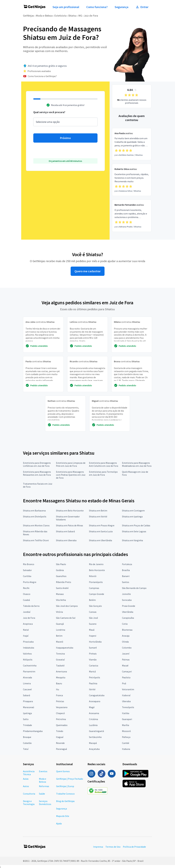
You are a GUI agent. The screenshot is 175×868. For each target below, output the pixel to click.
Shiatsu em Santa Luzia (101, 531)
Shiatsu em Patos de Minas (70, 525)
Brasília (126, 570)
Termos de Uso (113, 847)
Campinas (94, 588)
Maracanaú (29, 707)
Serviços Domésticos (45, 803)
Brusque (27, 737)
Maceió (60, 642)
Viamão (93, 660)
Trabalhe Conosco (65, 794)
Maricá (92, 671)
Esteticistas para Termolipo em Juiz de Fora (103, 473)
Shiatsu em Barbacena (34, 511)
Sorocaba (127, 600)
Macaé (125, 665)
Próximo (65, 138)
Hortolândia (95, 642)
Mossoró (126, 731)
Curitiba (27, 576)
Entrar (142, 7)
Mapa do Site (63, 816)
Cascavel (27, 689)
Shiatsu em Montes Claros (36, 525)
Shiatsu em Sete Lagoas (134, 531)
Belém (92, 600)
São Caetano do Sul (66, 618)
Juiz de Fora (91, 16)
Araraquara (95, 701)
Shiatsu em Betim (98, 511)
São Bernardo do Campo (134, 588)
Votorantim (128, 689)
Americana (61, 671)
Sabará (27, 695)
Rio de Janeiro (96, 564)
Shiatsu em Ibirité (98, 516)
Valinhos (27, 654)
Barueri (126, 576)
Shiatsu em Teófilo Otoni (36, 540)
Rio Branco (29, 564)
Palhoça (126, 737)
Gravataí (60, 660)
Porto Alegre (30, 582)
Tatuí (26, 749)
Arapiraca (28, 624)
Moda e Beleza (44, 16)
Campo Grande (97, 594)
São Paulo (61, 564)
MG (80, 16)
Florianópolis (96, 582)
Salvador (27, 570)
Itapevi (93, 636)
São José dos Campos (67, 606)
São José (93, 618)
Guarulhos (61, 576)
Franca (59, 695)
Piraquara (28, 701)
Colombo (127, 648)
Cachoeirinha (30, 665)
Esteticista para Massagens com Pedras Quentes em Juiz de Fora (71, 475)
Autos (26, 786)
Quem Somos (63, 771)
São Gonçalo (95, 606)
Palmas (126, 660)
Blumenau (127, 630)
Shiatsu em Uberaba (66, 540)
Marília (126, 725)
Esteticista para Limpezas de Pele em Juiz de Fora (71, 464)
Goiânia (60, 570)
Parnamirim (29, 671)
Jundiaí (27, 612)
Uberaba (126, 701)
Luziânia (93, 725)
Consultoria (29, 794)
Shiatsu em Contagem (133, 511)
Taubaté (60, 665)
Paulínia (93, 683)
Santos (126, 582)
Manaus (60, 594)
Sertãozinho (95, 737)
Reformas (44, 786)
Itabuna (126, 749)
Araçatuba (94, 749)
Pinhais (93, 654)
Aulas (26, 779)
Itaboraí (126, 695)
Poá (124, 683)
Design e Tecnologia (29, 803)
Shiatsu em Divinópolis (35, 516)
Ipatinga (27, 713)
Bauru (59, 683)
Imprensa (98, 847)
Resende (60, 743)
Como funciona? (97, 7)
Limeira (27, 683)
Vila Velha (61, 600)
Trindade (27, 725)
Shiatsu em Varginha (132, 540)
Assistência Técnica (29, 773)
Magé (92, 707)
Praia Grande (129, 606)
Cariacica (94, 665)
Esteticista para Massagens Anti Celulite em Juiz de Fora (104, 464)
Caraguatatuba (97, 695)
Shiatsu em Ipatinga (132, 516)
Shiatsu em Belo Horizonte (70, 511)
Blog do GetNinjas (65, 801)
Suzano (93, 624)
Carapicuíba (128, 618)
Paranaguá (61, 749)
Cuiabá (26, 600)
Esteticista (60, 16)
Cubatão (27, 743)
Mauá (92, 630)
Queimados (62, 725)
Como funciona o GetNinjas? (42, 76)
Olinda (125, 642)
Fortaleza (127, 564)
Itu (57, 689)
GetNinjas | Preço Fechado (70, 779)
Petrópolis (95, 677)
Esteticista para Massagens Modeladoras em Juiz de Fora (137, 464)
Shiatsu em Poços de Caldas (136, 525)
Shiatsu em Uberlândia (100, 540)
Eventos (43, 771)
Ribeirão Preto (64, 582)
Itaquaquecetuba (65, 648)
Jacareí (126, 654)
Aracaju (126, 636)
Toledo (60, 731)
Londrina (61, 630)
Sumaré (93, 648)
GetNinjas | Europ (65, 786)
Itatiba (126, 713)
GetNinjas (29, 16)
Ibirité (92, 689)
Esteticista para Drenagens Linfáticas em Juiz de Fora (37, 464)
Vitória (59, 612)
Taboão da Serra (31, 606)
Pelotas (60, 701)
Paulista (126, 677)
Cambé (126, 743)
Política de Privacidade (134, 847)
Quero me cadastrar (88, 271)
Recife (26, 588)
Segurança (122, 7)
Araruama (94, 713)
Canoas (93, 612)
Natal (26, 630)
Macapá (93, 743)
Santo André (62, 588)
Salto (26, 719)
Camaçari (127, 671)
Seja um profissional (66, 7)
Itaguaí (60, 737)
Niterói (93, 576)
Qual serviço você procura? (49, 112)
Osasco (27, 594)
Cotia (125, 624)
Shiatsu (72, 16)
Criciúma (93, 719)
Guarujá (60, 624)
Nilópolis (28, 660)
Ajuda (59, 823)
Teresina (60, 654)
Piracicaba (28, 642)
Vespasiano (62, 707)
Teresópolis (128, 707)
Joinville (126, 594)
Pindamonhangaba (33, 731)
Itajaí (26, 636)
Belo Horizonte (97, 570)
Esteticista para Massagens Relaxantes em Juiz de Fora (37, 473)
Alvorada (27, 677)
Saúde (42, 794)
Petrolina (61, 719)
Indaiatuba (29, 648)
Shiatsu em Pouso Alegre (102, 525)
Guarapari (127, 719)
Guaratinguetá (96, 731)
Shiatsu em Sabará (65, 531)
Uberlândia (128, 612)
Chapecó (60, 713)
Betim (59, 636)
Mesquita (61, 677)
